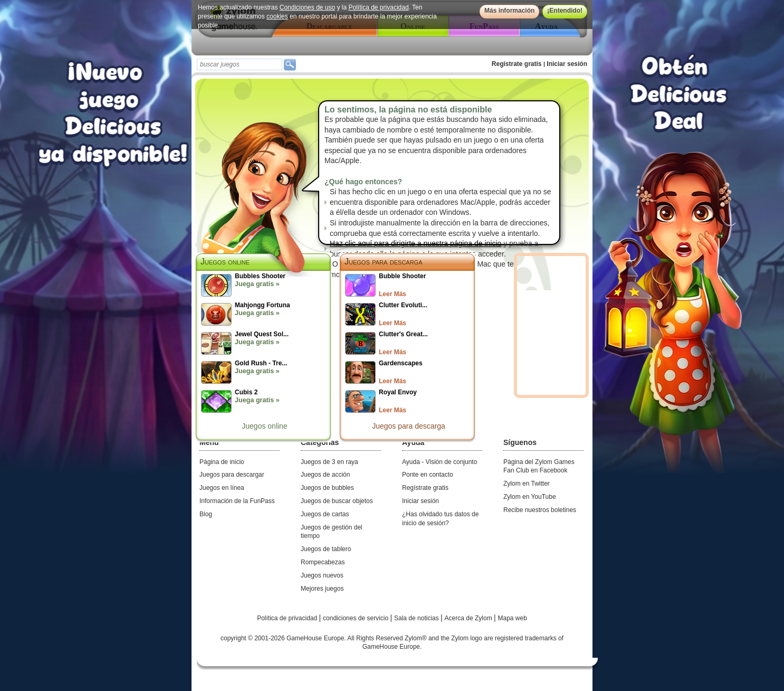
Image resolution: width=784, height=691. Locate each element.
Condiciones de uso (307, 7)
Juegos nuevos (322, 575)
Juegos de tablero (326, 549)
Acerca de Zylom (469, 618)
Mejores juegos (322, 589)
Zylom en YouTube (530, 497)
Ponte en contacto (428, 475)
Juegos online (264, 426)
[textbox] (240, 64)
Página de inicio (222, 462)
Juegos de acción (325, 475)
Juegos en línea (222, 488)
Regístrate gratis (517, 64)
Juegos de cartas (325, 514)
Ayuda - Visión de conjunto (439, 462)
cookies (277, 16)
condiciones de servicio (356, 618)
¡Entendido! (565, 11)
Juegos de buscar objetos (337, 501)
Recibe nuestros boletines (540, 510)
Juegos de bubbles (327, 488)
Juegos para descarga (384, 262)
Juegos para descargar (232, 475)
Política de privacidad (379, 7)
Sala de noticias (417, 618)
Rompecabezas (323, 562)
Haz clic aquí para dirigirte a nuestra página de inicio (415, 243)
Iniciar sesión (567, 64)
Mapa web (513, 618)
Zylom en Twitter (527, 484)
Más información (509, 11)
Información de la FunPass (237, 501)
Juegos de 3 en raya (329, 462)
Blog (206, 514)
